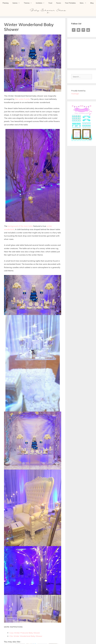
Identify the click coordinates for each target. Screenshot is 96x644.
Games (17, 3)
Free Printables (70, 3)
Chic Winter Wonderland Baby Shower (26, 636)
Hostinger (75, 94)
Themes (29, 3)
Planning (5, 3)
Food (50, 3)
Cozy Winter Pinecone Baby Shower (25, 633)
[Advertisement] (84, 53)
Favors (59, 3)
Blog (92, 3)
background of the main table (20, 226)
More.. (84, 3)
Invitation (41, 3)
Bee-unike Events (22, 99)
